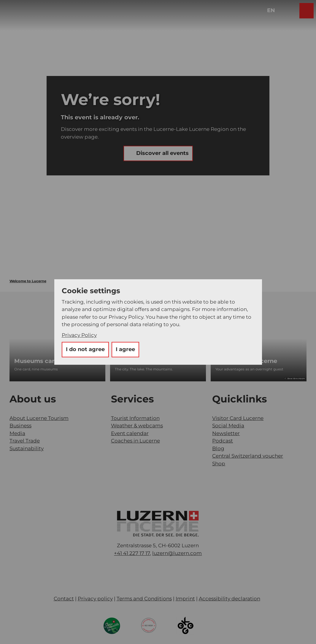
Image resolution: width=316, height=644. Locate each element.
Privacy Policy (79, 335)
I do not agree (85, 349)
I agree (125, 349)
